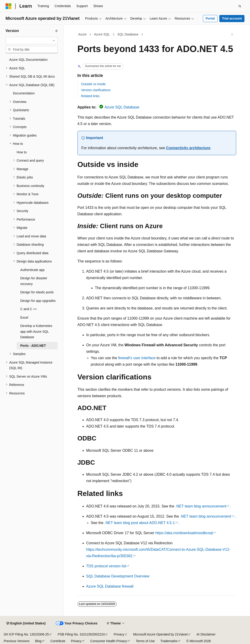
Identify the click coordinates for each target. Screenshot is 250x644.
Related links (90, 96)
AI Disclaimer (206, 634)
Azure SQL (102, 34)
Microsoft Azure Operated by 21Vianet (160, 634)
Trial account (232, 18)
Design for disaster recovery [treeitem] (34, 281)
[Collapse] (57, 31)
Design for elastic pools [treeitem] (37, 292)
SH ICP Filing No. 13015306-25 (26, 634)
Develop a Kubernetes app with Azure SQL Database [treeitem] (36, 331)
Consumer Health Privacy (109, 641)
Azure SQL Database (122, 107)
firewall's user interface (137, 358)
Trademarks (169, 641)
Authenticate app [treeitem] (32, 270)
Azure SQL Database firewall (110, 586)
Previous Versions (17, 641)
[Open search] (240, 6)
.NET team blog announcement (201, 506)
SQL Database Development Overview (118, 576)
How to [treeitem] (22, 152)
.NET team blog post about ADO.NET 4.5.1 (140, 523)
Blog (38, 641)
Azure (82, 34)
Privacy (119, 634)
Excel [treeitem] (24, 318)
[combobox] (32, 41)
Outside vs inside (94, 84)
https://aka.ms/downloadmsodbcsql (184, 533)
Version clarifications (96, 90)
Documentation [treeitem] (24, 93)
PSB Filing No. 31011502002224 (81, 634)
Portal (210, 18)
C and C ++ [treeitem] (29, 309)
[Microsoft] (9, 6)
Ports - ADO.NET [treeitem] (33, 346)
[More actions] (232, 35)
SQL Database (128, 34)
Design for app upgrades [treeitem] (38, 301)
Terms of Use (145, 641)
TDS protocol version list (106, 566)
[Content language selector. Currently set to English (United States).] (26, 624)
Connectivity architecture (188, 148)
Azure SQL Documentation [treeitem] (28, 60)
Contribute (58, 641)
